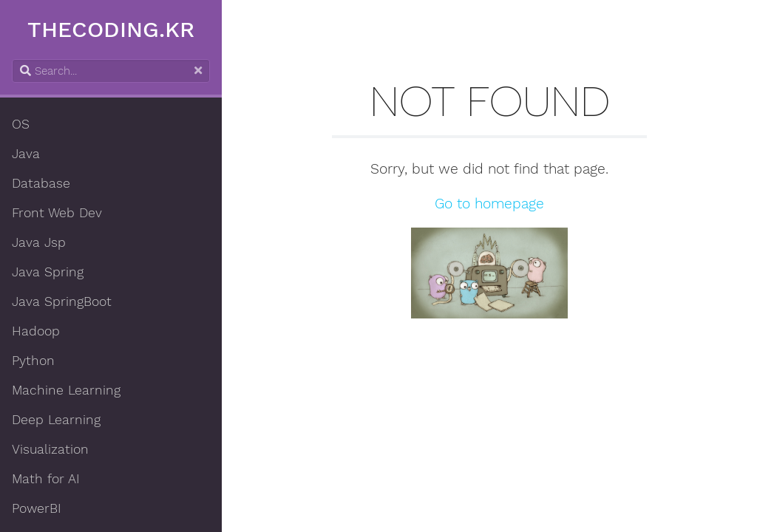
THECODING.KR (111, 29)
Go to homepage (489, 204)
